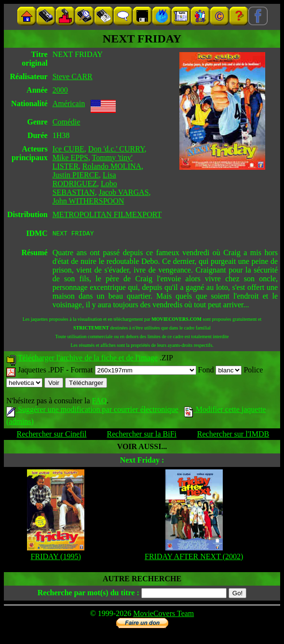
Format (133, 371)
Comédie (67, 122)
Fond (220, 371)
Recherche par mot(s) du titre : (88, 594)
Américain (69, 103)
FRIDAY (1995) (56, 558)
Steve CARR (73, 76)
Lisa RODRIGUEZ (84, 179)
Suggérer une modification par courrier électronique (92, 411)
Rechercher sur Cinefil (52, 435)
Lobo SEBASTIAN (85, 188)
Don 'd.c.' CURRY (116, 149)
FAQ (99, 402)
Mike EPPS (70, 158)
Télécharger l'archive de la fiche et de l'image (88, 359)
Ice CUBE (68, 149)
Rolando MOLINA (112, 166)
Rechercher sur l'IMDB (233, 435)
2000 (60, 90)
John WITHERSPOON (88, 201)
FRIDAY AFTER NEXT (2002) (194, 558)
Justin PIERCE (76, 175)
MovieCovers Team (163, 615)
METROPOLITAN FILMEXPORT (107, 214)
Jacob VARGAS (124, 192)
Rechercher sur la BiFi (142, 435)
